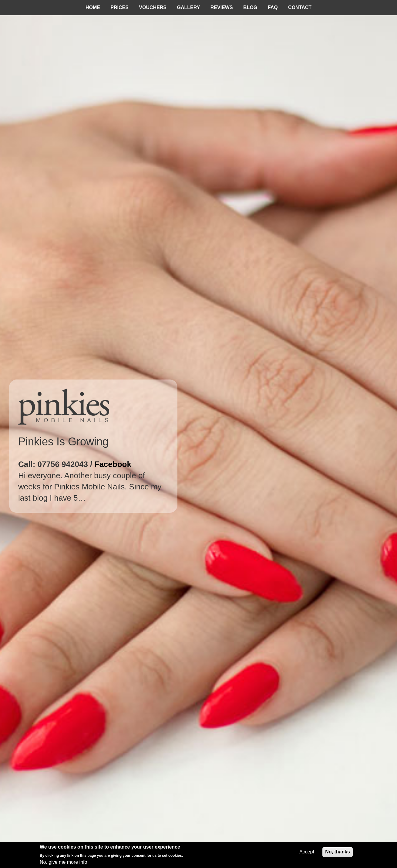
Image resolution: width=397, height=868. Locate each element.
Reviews (222, 7)
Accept (307, 852)
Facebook (113, 464)
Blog (250, 7)
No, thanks (338, 852)
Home (93, 7)
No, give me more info (64, 862)
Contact (300, 7)
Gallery (189, 7)
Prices (119, 7)
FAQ (273, 7)
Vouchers (153, 7)
